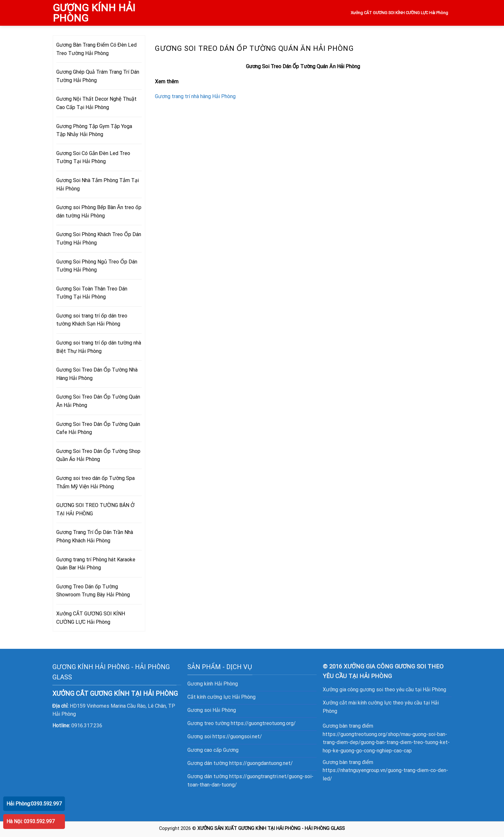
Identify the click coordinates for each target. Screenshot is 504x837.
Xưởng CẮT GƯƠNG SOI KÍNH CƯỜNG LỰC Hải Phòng (400, 13)
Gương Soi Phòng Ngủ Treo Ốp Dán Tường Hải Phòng (97, 266)
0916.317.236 (87, 726)
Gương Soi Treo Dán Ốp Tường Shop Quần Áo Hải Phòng (98, 455)
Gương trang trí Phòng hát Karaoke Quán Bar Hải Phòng (96, 564)
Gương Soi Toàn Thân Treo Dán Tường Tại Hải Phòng (92, 293)
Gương (231, 750)
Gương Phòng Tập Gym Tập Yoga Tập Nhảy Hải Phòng (94, 130)
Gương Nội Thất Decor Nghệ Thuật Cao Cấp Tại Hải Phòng (96, 103)
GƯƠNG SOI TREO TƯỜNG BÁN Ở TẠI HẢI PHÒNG (95, 509)
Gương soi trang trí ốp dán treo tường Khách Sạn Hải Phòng (92, 320)
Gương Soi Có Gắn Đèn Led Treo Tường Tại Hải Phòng (93, 157)
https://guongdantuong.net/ (261, 763)
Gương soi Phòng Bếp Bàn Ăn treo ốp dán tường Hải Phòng (99, 212)
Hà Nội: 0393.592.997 (31, 821)
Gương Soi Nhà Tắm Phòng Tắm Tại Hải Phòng (98, 184)
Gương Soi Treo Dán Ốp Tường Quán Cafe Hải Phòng (98, 428)
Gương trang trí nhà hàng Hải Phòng (195, 96)
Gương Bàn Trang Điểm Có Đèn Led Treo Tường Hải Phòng (96, 49)
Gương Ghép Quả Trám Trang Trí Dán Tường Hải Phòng (98, 76)
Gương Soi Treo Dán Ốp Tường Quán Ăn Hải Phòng (98, 401)
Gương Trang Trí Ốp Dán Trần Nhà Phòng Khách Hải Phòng (95, 536)
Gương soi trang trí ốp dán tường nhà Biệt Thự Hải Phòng (99, 347)
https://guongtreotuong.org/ (263, 723)
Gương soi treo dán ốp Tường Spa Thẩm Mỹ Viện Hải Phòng (95, 482)
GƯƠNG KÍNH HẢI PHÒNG (94, 13)
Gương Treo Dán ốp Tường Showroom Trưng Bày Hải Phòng (93, 591)
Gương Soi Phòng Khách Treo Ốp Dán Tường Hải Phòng (99, 239)
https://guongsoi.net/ (237, 736)
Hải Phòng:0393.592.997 (34, 804)
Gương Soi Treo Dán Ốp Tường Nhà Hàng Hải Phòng (97, 374)
